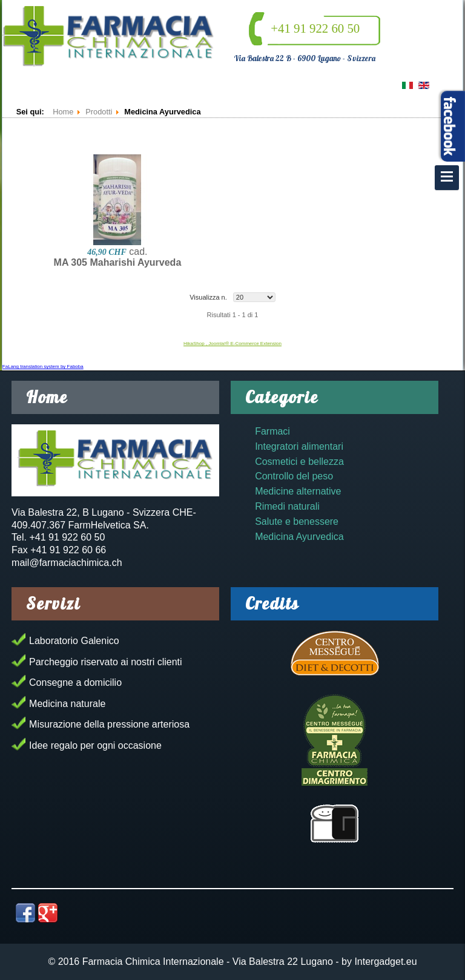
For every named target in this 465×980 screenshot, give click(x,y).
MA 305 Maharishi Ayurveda (118, 262)
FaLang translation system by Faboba (43, 367)
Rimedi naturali (287, 506)
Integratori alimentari (299, 446)
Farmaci (272, 431)
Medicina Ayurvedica (299, 537)
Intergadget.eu (385, 962)
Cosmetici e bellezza (299, 462)
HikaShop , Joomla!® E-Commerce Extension (232, 344)
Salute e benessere (297, 521)
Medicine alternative (298, 491)
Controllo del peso (294, 476)
